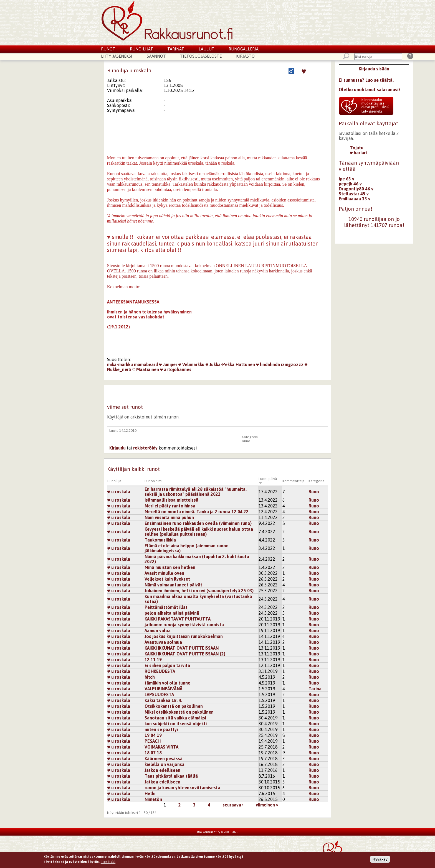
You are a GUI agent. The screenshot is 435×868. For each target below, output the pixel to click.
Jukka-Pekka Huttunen (230, 364)
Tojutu (357, 148)
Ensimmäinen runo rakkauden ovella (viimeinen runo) (198, 523)
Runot (108, 49)
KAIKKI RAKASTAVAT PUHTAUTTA (178, 619)
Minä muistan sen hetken (170, 567)
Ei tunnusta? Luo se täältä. (366, 80)
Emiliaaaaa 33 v (355, 199)
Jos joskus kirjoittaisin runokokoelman (184, 636)
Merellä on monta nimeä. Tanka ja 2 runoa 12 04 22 (197, 512)
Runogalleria (244, 49)
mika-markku (120, 364)
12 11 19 (153, 660)
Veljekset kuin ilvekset (167, 579)
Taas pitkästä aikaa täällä (171, 776)
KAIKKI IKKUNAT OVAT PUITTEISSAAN (182, 648)
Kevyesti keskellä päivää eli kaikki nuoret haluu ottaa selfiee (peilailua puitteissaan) (199, 532)
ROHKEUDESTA (160, 671)
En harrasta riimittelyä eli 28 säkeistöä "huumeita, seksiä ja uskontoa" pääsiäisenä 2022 (196, 492)
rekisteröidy (145, 448)
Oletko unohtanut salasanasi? (370, 90)
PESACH (153, 741)
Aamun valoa (158, 630)
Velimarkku (191, 364)
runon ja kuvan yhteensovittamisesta (182, 788)
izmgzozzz (292, 364)
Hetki (150, 793)
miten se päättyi (161, 729)
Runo (246, 441)
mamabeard (146, 364)
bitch (150, 677)
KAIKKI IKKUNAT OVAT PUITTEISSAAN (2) (185, 654)
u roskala (119, 492)
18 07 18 (153, 753)
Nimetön (153, 799)
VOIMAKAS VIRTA (161, 747)
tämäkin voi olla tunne (167, 683)
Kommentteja (294, 481)
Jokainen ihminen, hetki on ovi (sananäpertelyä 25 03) (199, 591)
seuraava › (233, 805)
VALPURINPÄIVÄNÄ (164, 689)
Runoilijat (141, 49)
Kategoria (316, 481)
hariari (358, 153)
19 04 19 (153, 735)
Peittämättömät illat (166, 607)
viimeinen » (267, 805)
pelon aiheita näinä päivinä (172, 613)
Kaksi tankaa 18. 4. (163, 700)
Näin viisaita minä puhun (169, 517)
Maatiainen (146, 369)
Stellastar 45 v (354, 194)
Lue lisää (108, 862)
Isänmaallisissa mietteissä (171, 500)
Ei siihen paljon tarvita (167, 665)
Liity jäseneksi (117, 56)
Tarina (315, 689)
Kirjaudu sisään (374, 69)
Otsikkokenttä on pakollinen (174, 706)
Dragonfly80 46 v (356, 189)
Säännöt (156, 56)
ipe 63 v (347, 179)
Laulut (207, 49)
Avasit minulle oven (164, 573)
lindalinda (268, 364)
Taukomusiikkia (160, 540)
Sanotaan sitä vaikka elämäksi (175, 718)
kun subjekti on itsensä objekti (176, 724)
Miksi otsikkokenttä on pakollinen (179, 712)
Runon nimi (153, 481)
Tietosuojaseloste (201, 56)
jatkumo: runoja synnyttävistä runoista (184, 625)
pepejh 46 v (350, 184)
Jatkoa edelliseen (162, 770)
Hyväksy (380, 859)
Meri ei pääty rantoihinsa (170, 506)
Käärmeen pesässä (164, 759)
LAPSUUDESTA (159, 695)
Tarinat (176, 49)
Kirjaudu (117, 448)
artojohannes (176, 369)
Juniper (168, 364)
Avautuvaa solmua (163, 642)
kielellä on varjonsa (165, 764)
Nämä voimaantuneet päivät (173, 585)
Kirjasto (245, 56)
